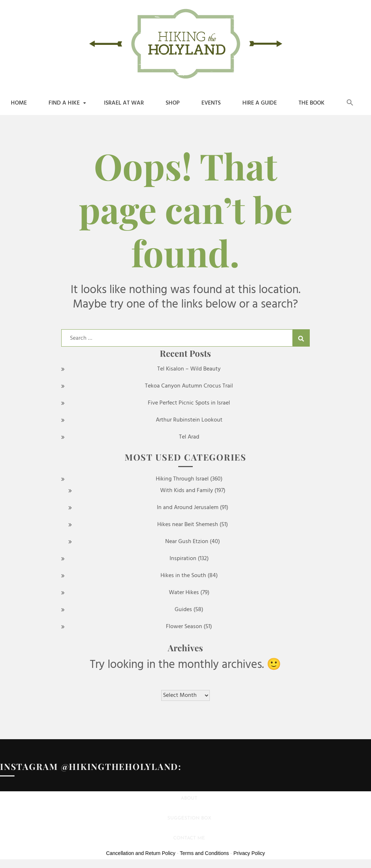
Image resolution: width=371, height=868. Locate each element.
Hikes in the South (183, 576)
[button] (350, 103)
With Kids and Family (187, 491)
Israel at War (124, 103)
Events (211, 103)
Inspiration (183, 559)
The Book (312, 103)
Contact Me (189, 838)
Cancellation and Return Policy (141, 853)
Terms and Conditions (204, 853)
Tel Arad (189, 437)
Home (19, 103)
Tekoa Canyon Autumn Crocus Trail (189, 386)
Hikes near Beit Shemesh (188, 525)
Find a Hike (64, 103)
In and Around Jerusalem (188, 508)
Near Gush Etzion (187, 542)
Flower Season (184, 627)
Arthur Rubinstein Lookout (189, 420)
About (189, 798)
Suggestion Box (189, 818)
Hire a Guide (260, 103)
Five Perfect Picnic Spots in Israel (189, 403)
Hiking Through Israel (182, 479)
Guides (183, 610)
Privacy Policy (249, 853)
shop (173, 103)
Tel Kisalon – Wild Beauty (189, 369)
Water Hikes (184, 593)
